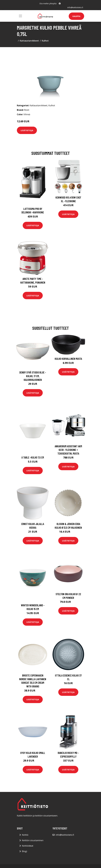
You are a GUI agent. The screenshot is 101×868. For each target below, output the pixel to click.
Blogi (24, 851)
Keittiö (25, 835)
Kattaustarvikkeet (29, 41)
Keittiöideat (28, 846)
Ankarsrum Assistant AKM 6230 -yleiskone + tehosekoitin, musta (68, 450)
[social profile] (60, 4)
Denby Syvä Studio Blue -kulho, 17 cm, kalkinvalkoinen (33, 376)
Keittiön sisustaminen (33, 840)
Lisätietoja (27, 130)
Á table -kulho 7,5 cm (33, 457)
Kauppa (76, 16)
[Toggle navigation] (20, 16)
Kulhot (45, 41)
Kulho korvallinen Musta (68, 359)
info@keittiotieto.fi (75, 7)
